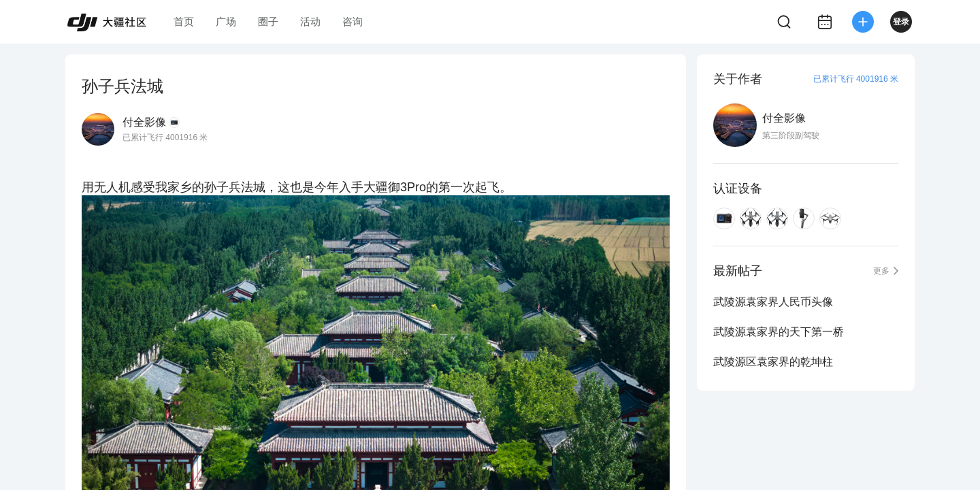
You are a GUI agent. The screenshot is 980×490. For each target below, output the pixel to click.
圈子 (268, 21)
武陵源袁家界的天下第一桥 (779, 332)
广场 (226, 21)
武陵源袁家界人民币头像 (773, 302)
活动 (310, 21)
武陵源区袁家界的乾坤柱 (773, 362)
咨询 (353, 21)
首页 (184, 21)
